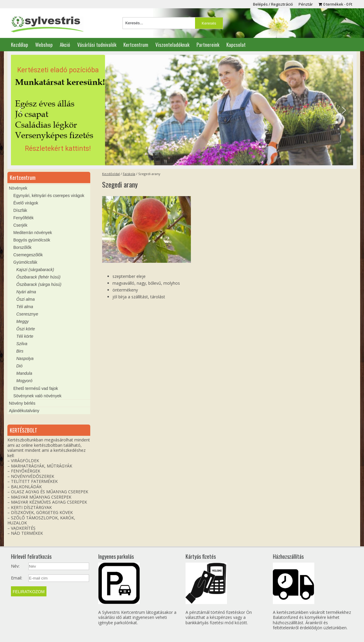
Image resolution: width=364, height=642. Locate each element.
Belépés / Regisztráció (273, 4)
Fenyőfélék (23, 218)
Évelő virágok (26, 203)
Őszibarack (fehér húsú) (38, 277)
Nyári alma (26, 292)
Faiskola (129, 174)
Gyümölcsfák (25, 262)
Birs (20, 351)
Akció (65, 45)
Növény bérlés (22, 403)
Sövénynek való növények (37, 396)
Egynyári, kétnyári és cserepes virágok (49, 196)
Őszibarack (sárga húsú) (39, 284)
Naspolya (25, 358)
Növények (18, 188)
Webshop (44, 45)
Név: (15, 566)
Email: (17, 578)
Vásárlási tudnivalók (97, 45)
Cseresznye (27, 314)
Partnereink (208, 45)
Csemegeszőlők (28, 255)
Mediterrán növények (33, 233)
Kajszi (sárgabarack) (35, 270)
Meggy (22, 321)
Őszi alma (25, 299)
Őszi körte (26, 329)
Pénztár (306, 4)
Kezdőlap (20, 45)
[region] (182, 110)
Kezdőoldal (111, 174)
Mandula (24, 373)
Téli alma (25, 307)
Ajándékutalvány (24, 411)
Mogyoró (24, 381)
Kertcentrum (136, 45)
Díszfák (20, 210)
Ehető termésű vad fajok (36, 388)
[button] (182, 110)
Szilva (22, 344)
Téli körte (25, 336)
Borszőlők (22, 247)
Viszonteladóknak (172, 45)
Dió (19, 366)
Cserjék (20, 225)
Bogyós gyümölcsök (32, 240)
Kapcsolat (236, 45)
